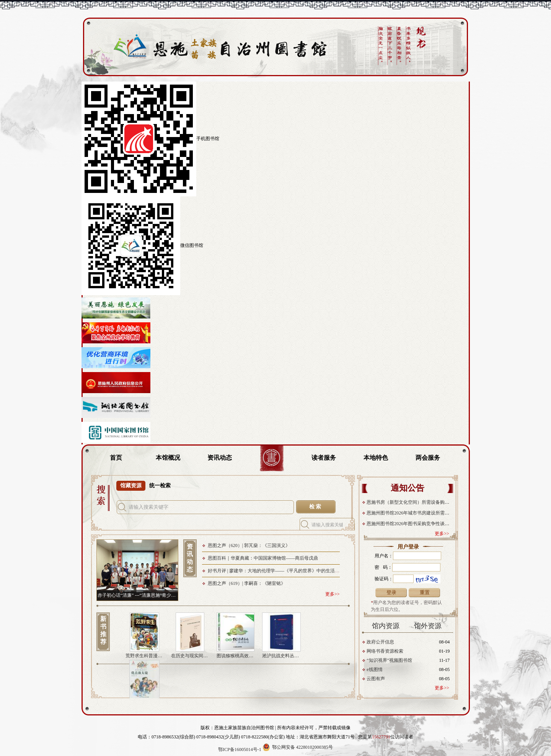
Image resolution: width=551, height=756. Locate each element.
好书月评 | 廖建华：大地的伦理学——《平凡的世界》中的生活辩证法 (278, 571)
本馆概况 (168, 458)
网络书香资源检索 (385, 651)
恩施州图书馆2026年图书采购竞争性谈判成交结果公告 (422, 524)
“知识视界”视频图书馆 (389, 660)
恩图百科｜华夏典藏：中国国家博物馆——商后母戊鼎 (263, 558)
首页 (116, 458)
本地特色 (376, 458)
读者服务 (324, 458)
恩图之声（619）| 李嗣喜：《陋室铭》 (247, 583)
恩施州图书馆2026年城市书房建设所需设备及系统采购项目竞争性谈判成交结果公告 (452, 513)
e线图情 (374, 669)
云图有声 (376, 679)
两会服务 (428, 458)
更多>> (442, 534)
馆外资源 (428, 626)
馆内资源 (386, 626)
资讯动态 (220, 458)
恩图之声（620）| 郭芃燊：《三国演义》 (249, 545)
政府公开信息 (380, 642)
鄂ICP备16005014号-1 (240, 749)
